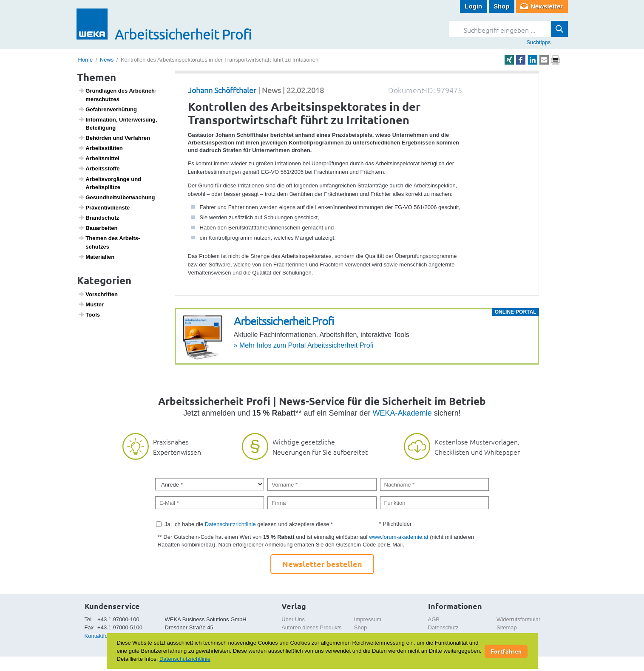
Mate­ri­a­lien (96, 257)
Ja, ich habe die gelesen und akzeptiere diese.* (249, 524)
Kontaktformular (104, 636)
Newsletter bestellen (322, 564)
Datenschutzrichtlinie (230, 524)
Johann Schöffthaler (222, 90)
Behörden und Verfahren (114, 138)
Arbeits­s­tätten (100, 148)
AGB (434, 619)
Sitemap (507, 627)
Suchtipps (538, 42)
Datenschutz (443, 627)
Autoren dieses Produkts (312, 627)
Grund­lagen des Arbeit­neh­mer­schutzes (117, 95)
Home (86, 60)
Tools (89, 314)
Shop (502, 6)
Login (473, 6)
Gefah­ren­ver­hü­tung (107, 109)
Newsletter (547, 6)
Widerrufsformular (518, 619)
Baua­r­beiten (98, 228)
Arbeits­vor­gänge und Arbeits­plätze (109, 183)
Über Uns (293, 619)
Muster (91, 304)
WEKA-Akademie (402, 413)
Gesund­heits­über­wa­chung (116, 197)
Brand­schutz (98, 218)
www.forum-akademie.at (399, 537)
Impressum (368, 619)
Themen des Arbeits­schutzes (109, 242)
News (107, 60)
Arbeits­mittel (99, 158)
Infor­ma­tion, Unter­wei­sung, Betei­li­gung (118, 124)
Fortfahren (506, 651)
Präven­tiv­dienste (104, 207)
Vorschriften (98, 294)
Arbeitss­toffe (99, 168)
